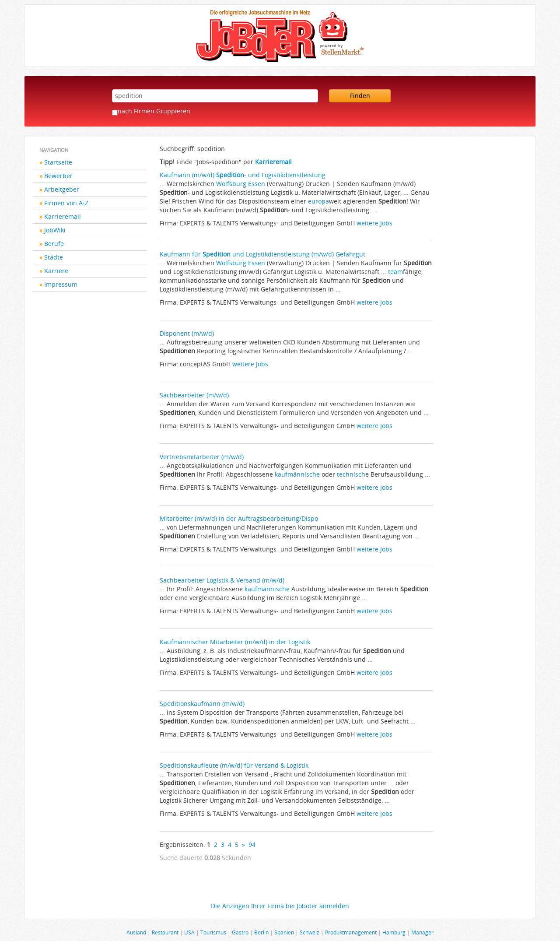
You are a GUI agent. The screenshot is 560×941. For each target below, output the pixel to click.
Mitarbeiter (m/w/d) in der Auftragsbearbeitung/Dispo (239, 518)
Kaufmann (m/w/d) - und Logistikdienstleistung (243, 175)
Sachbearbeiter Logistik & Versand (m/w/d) (222, 580)
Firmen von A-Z (66, 203)
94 (252, 844)
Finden (360, 96)
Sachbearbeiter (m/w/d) (194, 395)
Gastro (240, 932)
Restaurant (165, 932)
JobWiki (55, 230)
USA (189, 932)
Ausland (136, 932)
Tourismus (213, 932)
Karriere (56, 271)
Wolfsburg (231, 184)
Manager (422, 932)
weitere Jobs (374, 223)
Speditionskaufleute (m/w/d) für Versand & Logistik (234, 765)
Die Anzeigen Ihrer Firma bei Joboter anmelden (280, 906)
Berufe (54, 244)
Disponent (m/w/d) (187, 333)
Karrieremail (63, 216)
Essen (257, 184)
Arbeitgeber (62, 189)
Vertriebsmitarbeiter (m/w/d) (202, 457)
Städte (54, 257)
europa (318, 201)
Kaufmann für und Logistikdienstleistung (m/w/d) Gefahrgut (262, 254)
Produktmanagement (351, 932)
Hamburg (394, 932)
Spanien (284, 932)
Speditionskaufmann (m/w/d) (202, 704)
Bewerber (58, 176)
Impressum (61, 284)
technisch (351, 474)
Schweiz (310, 932)
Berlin (261, 932)
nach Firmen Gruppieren (154, 111)
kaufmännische (297, 474)
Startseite (58, 162)
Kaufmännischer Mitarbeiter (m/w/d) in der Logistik (235, 642)
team (395, 272)
